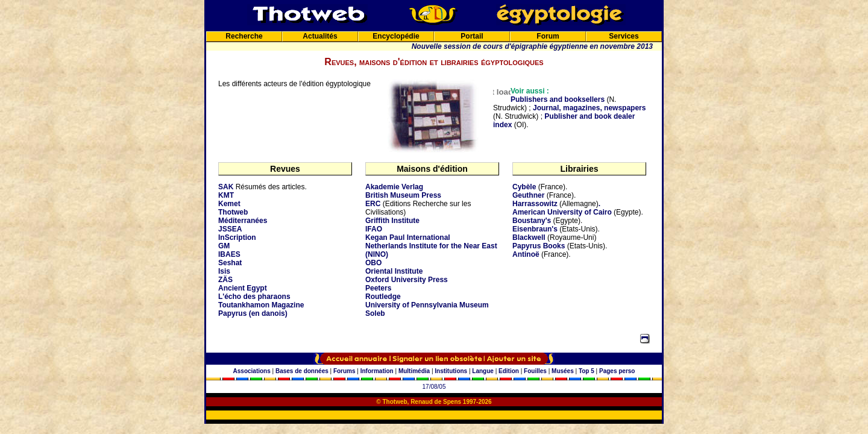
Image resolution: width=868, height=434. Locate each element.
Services (624, 36)
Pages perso (617, 371)
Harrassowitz (535, 204)
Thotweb (233, 212)
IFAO (374, 229)
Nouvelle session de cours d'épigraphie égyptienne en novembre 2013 (532, 46)
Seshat (230, 263)
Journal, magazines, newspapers (589, 108)
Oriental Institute (394, 271)
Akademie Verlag (394, 187)
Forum (548, 36)
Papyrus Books (539, 246)
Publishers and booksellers (558, 99)
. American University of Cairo (562, 208)
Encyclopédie (396, 36)
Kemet (229, 204)
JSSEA (230, 229)
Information (377, 371)
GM (224, 246)
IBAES (229, 254)
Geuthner (528, 195)
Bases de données (302, 371)
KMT (226, 195)
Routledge (383, 297)
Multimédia (414, 371)
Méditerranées (243, 221)
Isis (224, 271)
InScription (237, 237)
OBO (373, 263)
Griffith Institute (392, 221)
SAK (226, 187)
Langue (483, 371)
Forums (344, 371)
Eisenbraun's (535, 229)
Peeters (378, 288)
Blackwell (529, 237)
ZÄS (225, 280)
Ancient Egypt (243, 288)
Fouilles (535, 371)
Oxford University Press (407, 280)
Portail (472, 36)
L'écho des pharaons (254, 297)
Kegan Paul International (408, 237)
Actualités (320, 36)
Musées (563, 371)
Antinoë (526, 254)
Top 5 (587, 371)
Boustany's (532, 221)
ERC (373, 204)
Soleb (375, 313)
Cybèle (524, 187)
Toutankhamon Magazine (261, 305)
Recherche (244, 36)
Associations (252, 371)
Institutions (451, 371)
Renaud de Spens (436, 402)
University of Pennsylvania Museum (427, 305)
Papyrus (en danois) (253, 313)
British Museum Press (403, 195)
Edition (509, 371)
